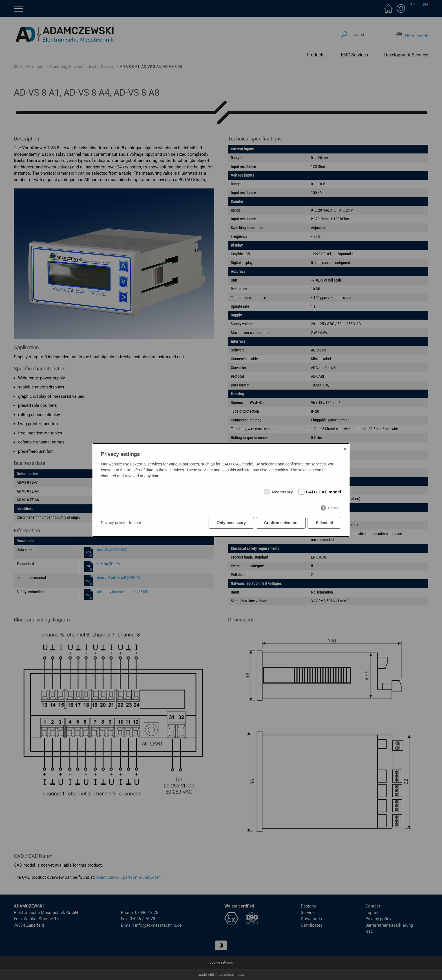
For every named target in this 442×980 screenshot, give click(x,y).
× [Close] (345, 449)
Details (334, 508)
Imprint (135, 523)
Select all (324, 523)
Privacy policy (113, 523)
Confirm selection (281, 523)
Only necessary (231, 523)
